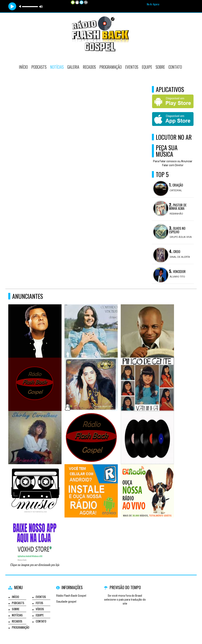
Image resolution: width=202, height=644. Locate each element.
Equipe (147, 67)
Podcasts (39, 67)
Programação (111, 67)
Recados (89, 67)
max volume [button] (41, 6)
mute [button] (21, 6)
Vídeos (40, 609)
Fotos (39, 603)
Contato (175, 67)
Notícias (57, 67)
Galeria (73, 67)
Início (23, 67)
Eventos (132, 67)
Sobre (160, 67)
